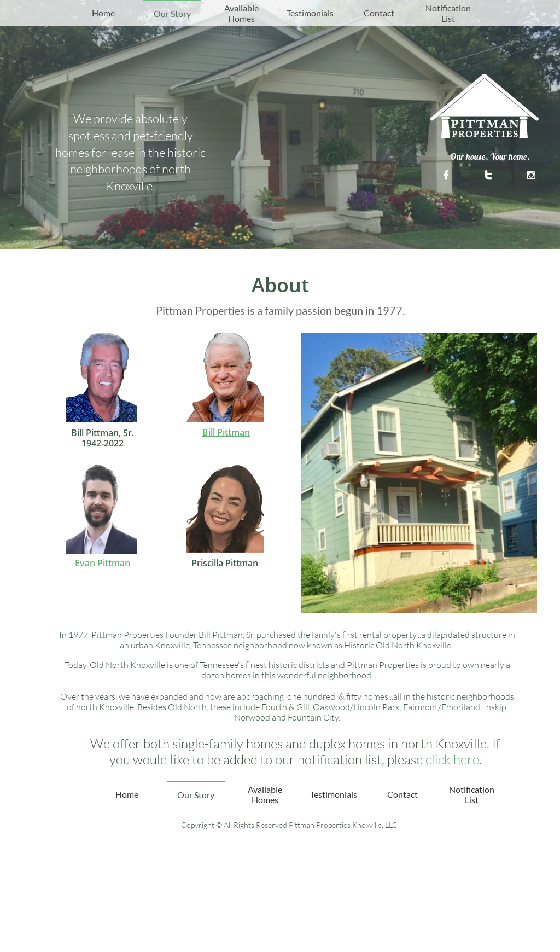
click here (452, 759)
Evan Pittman (103, 563)
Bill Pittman (226, 432)
